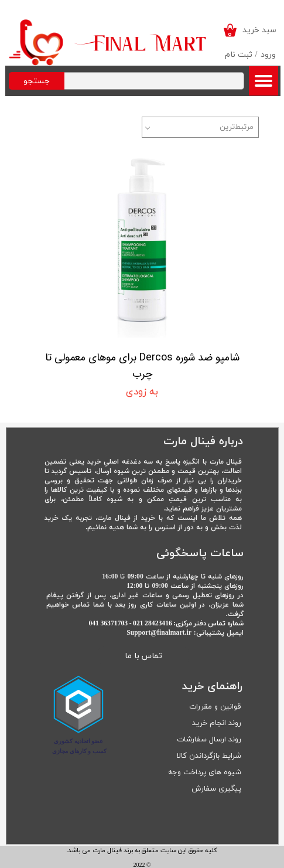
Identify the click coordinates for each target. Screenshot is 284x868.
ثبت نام (239, 55)
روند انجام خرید (217, 723)
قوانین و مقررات (215, 707)
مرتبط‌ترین (237, 127)
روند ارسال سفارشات (209, 740)
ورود (268, 55)
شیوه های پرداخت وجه (205, 772)
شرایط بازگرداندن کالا (209, 756)
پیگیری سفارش (216, 789)
